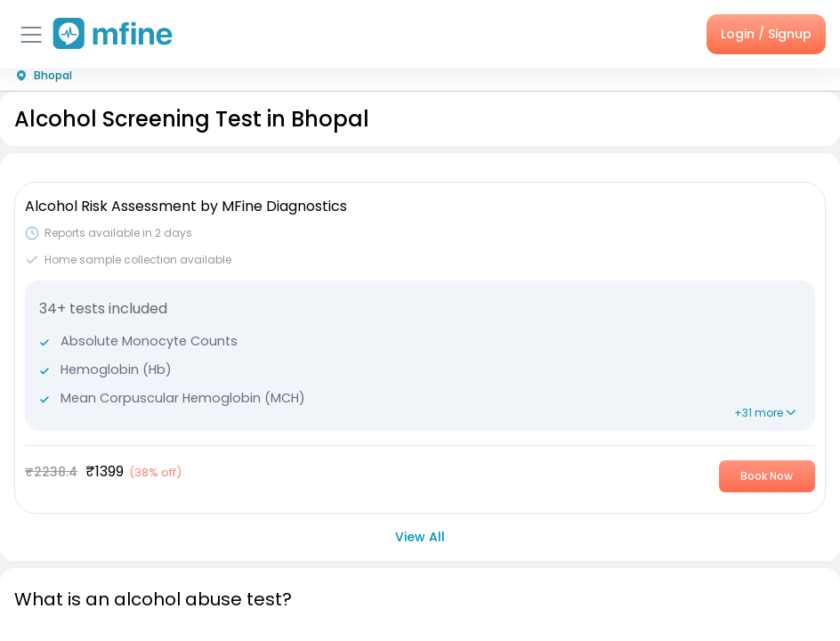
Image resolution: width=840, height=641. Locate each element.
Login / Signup (766, 34)
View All (420, 537)
